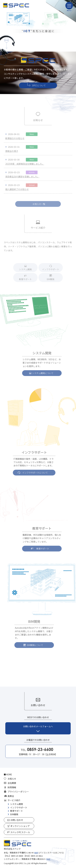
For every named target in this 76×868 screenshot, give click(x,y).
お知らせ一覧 (39, 205)
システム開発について (47, 373)
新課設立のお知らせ (15, 140)
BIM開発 (51, 280)
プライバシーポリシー (18, 792)
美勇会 (11, 796)
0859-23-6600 (17, 856)
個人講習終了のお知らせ (17, 190)
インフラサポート (51, 271)
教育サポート (25, 280)
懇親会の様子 (12, 152)
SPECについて (39, 86)
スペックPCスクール (20, 832)
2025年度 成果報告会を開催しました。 (25, 165)
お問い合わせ (17, 820)
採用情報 (12, 787)
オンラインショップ (20, 826)
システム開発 (25, 271)
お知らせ (12, 779)
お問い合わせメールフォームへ (38, 726)
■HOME (8, 774)
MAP (36, 853)
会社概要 (12, 783)
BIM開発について (30, 645)
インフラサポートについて (30, 473)
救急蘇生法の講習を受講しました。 (22, 178)
